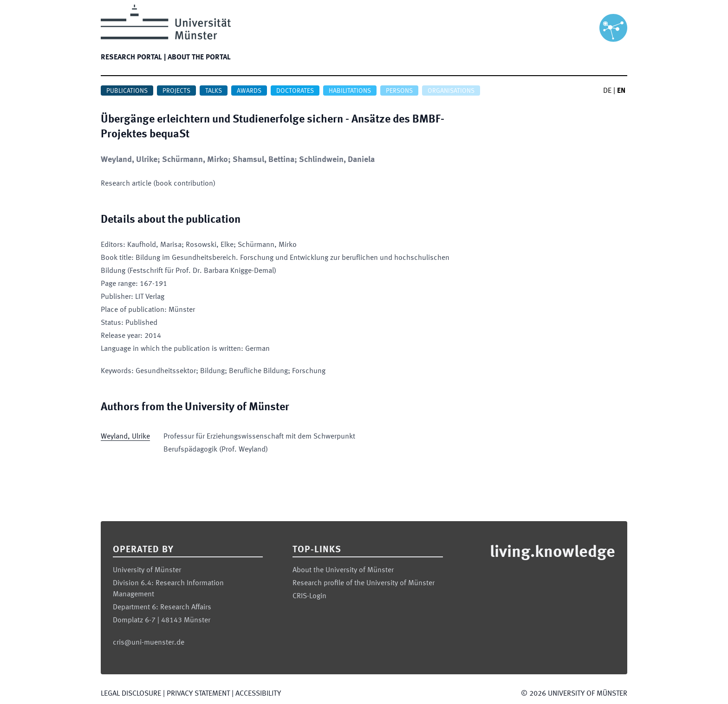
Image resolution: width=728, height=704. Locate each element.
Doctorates (295, 91)
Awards (249, 91)
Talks (214, 91)
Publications (127, 91)
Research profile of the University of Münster (364, 583)
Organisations (451, 91)
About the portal (199, 58)
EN (621, 91)
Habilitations (350, 91)
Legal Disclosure (131, 694)
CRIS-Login (309, 596)
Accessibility (258, 694)
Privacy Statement (198, 694)
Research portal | (133, 58)
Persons (399, 91)
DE (607, 91)
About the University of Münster (343, 570)
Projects (176, 91)
